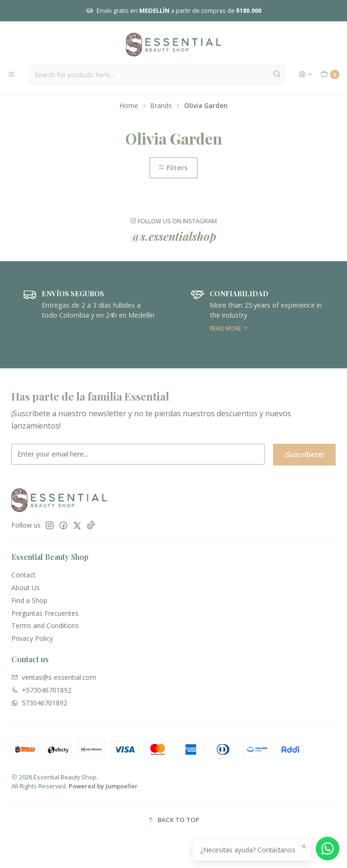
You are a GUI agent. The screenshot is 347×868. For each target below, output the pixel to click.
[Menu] (11, 74)
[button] (173, 820)
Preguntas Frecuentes (45, 613)
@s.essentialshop (173, 236)
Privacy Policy (32, 638)
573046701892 (39, 703)
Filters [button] (173, 168)
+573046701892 (41, 690)
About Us (26, 588)
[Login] (306, 74)
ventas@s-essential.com (54, 677)
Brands (161, 106)
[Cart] (330, 74)
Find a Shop (29, 600)
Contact (23, 575)
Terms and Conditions (45, 626)
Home (129, 106)
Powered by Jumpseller (103, 786)
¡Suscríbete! (304, 460)
